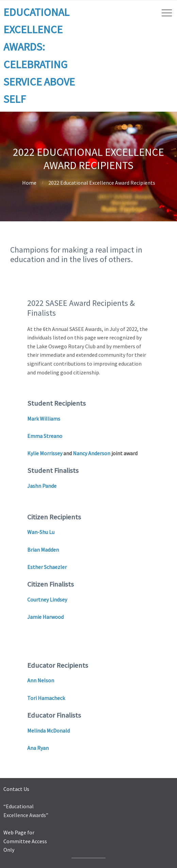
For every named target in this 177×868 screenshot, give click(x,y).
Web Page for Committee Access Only (25, 841)
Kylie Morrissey (45, 453)
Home (29, 183)
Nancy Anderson (92, 453)
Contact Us (16, 789)
